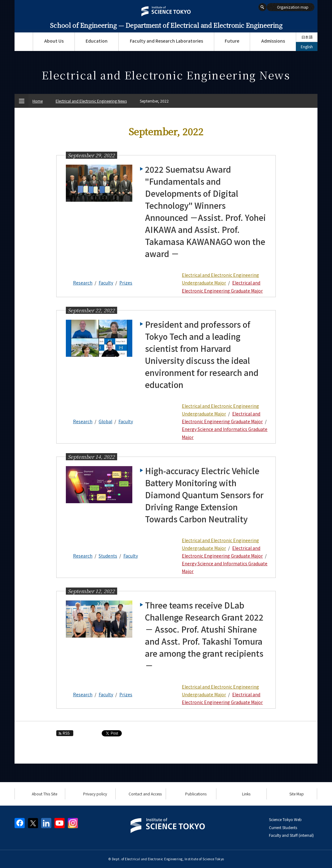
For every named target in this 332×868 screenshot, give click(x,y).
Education (97, 41)
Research (83, 283)
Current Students (283, 827)
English (307, 46)
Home (38, 101)
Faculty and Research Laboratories (166, 41)
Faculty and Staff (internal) (291, 835)
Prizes (126, 283)
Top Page (24, 42)
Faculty (106, 283)
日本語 (307, 37)
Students (108, 556)
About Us (54, 41)
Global (105, 421)
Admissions (273, 41)
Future (232, 41)
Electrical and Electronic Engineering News (91, 101)
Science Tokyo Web (285, 819)
